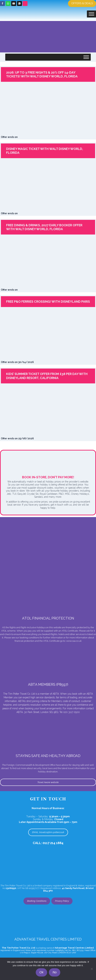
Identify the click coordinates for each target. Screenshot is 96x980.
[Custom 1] (25, 3)
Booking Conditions (37, 901)
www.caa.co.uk (74, 641)
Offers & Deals (82, 3)
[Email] (14, 3)
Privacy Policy (62, 901)
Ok (41, 972)
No (55, 972)
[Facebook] (2, 3)
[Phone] (19, 3)
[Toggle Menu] (91, 14)
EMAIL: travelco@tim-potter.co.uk (48, 832)
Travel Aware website (48, 782)
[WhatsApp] (8, 3)
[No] (92, 969)
